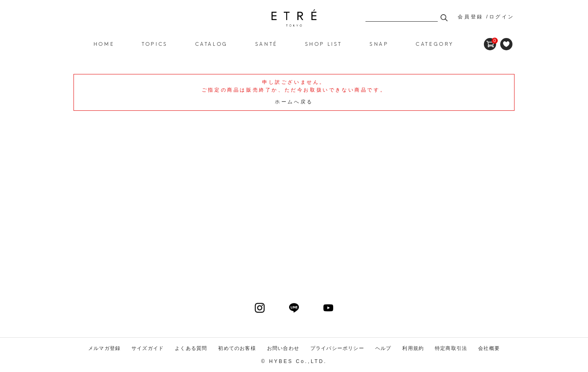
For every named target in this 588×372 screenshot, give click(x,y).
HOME (104, 44)
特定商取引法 (451, 348)
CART (490, 41)
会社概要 (489, 348)
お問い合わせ (283, 348)
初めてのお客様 (237, 348)
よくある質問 (191, 348)
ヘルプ (383, 348)
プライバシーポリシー (337, 348)
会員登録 (470, 17)
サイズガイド (148, 348)
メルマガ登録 (104, 348)
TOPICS (155, 44)
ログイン (502, 17)
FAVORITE (506, 44)
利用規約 (413, 348)
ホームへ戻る (294, 102)
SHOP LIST (324, 44)
